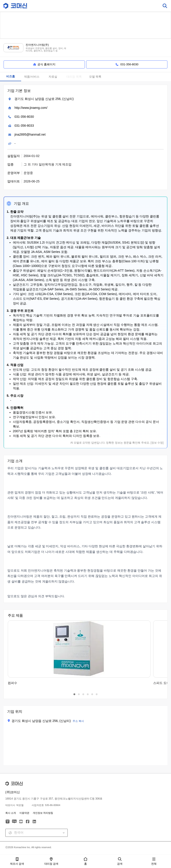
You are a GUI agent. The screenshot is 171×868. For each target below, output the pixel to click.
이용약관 (24, 813)
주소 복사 (78, 721)
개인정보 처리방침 (43, 813)
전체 (154, 861)
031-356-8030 (24, 117)
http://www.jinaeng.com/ (31, 108)
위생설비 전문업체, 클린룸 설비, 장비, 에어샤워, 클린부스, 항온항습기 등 (46, 50)
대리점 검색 (51, 861)
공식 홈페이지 (44, 64)
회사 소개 (11, 813)
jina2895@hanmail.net (30, 134)
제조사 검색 (17, 861)
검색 (120, 861)
